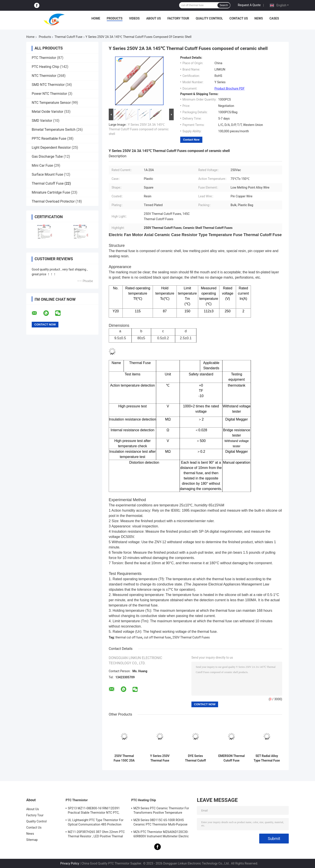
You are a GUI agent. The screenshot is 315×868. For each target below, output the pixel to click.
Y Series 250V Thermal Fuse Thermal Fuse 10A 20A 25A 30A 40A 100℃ (160, 758)
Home (96, 18)
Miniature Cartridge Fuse (51, 192)
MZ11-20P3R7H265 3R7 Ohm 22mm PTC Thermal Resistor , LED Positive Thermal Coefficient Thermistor (96, 835)
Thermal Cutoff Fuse (68, 37)
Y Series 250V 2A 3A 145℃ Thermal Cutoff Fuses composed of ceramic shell (139, 129)
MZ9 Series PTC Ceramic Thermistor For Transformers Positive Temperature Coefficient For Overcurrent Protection (161, 811)
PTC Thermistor (44, 58)
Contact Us (239, 18)
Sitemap (32, 840)
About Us (153, 18)
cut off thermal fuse (157, 637)
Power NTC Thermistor (49, 94)
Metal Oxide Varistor (47, 112)
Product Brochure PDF (230, 88)
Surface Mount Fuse (47, 174)
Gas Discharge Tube (47, 156)
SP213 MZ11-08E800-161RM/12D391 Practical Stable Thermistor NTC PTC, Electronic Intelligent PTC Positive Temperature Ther (94, 811)
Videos (134, 18)
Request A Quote (249, 5)
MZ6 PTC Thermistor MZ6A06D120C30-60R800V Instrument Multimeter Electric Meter (161, 835)
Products (115, 18)
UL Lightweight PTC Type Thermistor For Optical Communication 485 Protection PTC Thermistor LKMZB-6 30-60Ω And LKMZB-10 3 (96, 823)
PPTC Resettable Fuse (49, 139)
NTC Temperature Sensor (51, 103)
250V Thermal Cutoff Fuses (191, 637)
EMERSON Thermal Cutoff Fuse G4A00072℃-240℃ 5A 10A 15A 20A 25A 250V (232, 758)
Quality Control (209, 18)
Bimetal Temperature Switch (54, 130)
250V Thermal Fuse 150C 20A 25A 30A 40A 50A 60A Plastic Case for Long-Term (124, 758)
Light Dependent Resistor (51, 148)
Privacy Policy (70, 863)
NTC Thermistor (44, 76)
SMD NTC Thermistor (48, 85)
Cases (274, 18)
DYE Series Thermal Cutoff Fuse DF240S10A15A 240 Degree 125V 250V (195, 758)
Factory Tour (178, 18)
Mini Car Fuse (42, 165)
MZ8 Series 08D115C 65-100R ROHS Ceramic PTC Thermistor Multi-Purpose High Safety (160, 823)
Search (224, 5)
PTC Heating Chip (45, 67)
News (259, 18)
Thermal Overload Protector (53, 201)
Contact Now (191, 140)
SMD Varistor (42, 121)
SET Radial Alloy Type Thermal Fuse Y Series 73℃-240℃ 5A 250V (267, 758)
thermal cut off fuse (129, 637)
